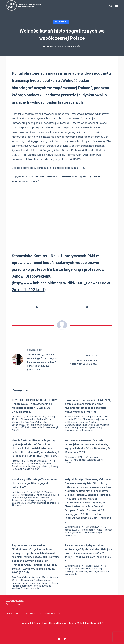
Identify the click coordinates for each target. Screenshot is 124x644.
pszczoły (34, 588)
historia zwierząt (42, 586)
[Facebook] (37, 307)
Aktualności (61, 22)
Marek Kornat (29, 503)
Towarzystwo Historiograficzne (80, 571)
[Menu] (116, 6)
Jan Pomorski (32, 425)
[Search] (111, 6)
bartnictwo (27, 586)
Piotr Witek (17, 417)
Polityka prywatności (15, 601)
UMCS (23, 427)
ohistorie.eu (53, 503)
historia (26, 466)
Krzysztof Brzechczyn (90, 532)
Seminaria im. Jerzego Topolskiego (30, 583)
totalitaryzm (71, 535)
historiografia (71, 532)
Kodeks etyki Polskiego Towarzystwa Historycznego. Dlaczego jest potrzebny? (35, 483)
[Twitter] (87, 307)
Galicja (100, 569)
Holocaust (17, 469)
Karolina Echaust (20, 588)
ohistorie (42, 503)
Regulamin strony (14, 604)
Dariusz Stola (19, 498)
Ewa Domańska (33, 422)
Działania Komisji (42, 580)
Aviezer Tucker (104, 530)
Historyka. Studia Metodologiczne (80, 424)
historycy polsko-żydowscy (45, 466)
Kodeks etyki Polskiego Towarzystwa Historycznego (84, 429)
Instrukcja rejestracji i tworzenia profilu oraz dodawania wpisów (33, 613)
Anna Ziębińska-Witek (48, 495)
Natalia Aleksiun (31, 469)
